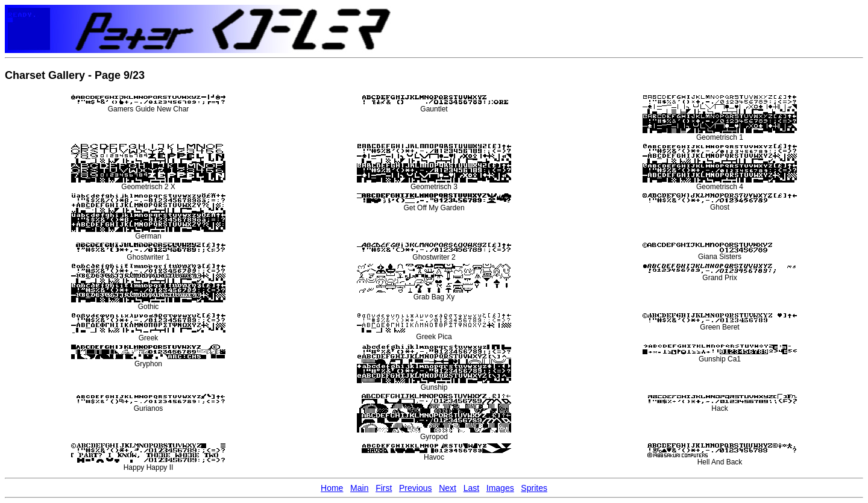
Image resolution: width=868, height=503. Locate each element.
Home (332, 488)
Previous (415, 488)
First (384, 488)
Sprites (534, 488)
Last (471, 488)
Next (448, 488)
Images (500, 488)
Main (359, 488)
